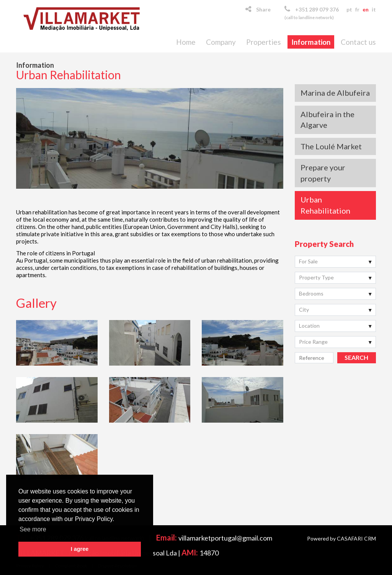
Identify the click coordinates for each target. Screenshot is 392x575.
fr (357, 9)
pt (349, 9)
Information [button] (311, 42)
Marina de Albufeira (335, 93)
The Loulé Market (331, 146)
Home (186, 42)
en (366, 9)
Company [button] (221, 42)
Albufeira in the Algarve (327, 120)
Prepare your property (323, 173)
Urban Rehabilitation (325, 205)
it (374, 9)
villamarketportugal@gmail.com (225, 538)
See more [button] (33, 529)
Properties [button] (264, 42)
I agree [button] (80, 549)
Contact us (358, 42)
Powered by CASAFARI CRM (341, 538)
